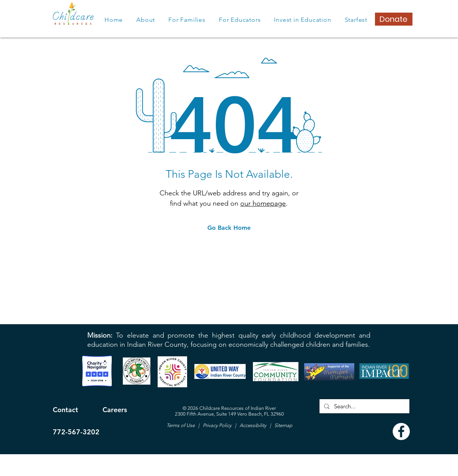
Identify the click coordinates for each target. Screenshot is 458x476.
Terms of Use (181, 425)
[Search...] (364, 406)
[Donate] (394, 19)
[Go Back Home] (229, 228)
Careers (115, 410)
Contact (65, 410)
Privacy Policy (217, 425)
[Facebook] (401, 431)
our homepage (263, 203)
